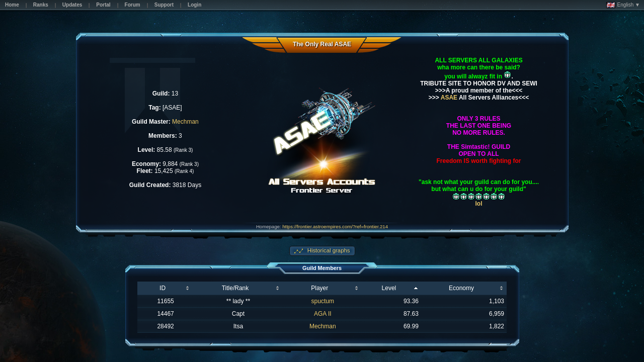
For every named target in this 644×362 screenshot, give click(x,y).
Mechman (185, 122)
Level (389, 288)
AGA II (323, 314)
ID (163, 288)
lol (479, 204)
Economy (461, 288)
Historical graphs (328, 250)
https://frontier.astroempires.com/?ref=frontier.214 (335, 227)
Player (319, 288)
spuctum (323, 301)
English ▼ (623, 5)
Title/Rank (235, 288)
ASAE (448, 98)
